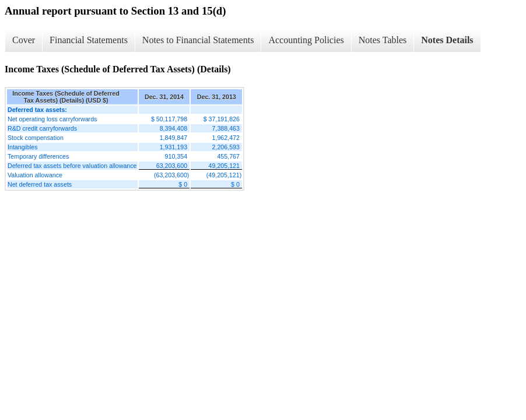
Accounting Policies (306, 40)
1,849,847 (173, 138)
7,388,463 (226, 128)
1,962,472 (226, 138)
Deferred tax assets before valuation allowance (72, 166)
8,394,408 (173, 128)
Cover (24, 40)
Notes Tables (383, 40)
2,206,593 (226, 147)
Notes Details (447, 40)
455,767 (228, 156)
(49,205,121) (224, 175)
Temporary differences (38, 156)
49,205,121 (224, 166)
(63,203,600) (171, 175)
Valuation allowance (35, 175)
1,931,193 (173, 147)
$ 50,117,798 (169, 119)
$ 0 (183, 184)
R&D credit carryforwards (42, 128)
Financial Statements (89, 40)
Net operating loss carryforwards (52, 119)
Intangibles (23, 147)
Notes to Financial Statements (198, 40)
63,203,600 (172, 166)
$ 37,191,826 (222, 119)
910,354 (176, 156)
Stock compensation (36, 138)
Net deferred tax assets (40, 184)
